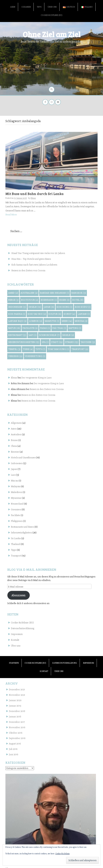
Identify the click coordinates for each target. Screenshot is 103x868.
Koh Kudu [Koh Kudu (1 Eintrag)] (83, 307)
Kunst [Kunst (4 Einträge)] (69, 314)
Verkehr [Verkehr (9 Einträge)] (15, 356)
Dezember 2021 (17, 690)
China (14, 446)
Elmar (33, 198)
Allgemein (16, 423)
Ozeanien (26, 7)
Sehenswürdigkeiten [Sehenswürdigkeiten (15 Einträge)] (24, 342)
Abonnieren (19, 595)
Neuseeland (17, 504)
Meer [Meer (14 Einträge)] (67, 321)
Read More (11, 215)
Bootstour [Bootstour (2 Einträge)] (30, 300)
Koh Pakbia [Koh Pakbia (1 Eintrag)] (17, 314)
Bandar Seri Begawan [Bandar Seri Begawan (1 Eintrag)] (54, 293)
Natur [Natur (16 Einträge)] (14, 328)
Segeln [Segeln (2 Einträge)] (68, 335)
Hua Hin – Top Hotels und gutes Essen (31, 259)
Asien (13, 7)
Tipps (39, 7)
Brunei (14, 440)
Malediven (16, 492)
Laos (13, 475)
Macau (14, 481)
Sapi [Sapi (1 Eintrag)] (32, 335)
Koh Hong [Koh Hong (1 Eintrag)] (64, 307)
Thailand (15, 544)
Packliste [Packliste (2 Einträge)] (30, 328)
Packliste (15, 515)
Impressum (17, 634)
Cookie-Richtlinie (62, 854)
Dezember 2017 (17, 722)
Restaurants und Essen (22, 527)
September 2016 (17, 738)
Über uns (52, 7)
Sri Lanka (16, 538)
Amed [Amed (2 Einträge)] (13, 293)
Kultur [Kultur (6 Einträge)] (55, 314)
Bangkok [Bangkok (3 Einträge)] (79, 293)
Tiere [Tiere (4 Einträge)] (28, 349)
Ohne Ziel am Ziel (51, 34)
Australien (16, 434)
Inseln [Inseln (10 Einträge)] (35, 307)
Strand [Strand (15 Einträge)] (72, 342)
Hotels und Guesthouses (23, 458)
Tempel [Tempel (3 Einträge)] (14, 349)
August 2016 (15, 744)
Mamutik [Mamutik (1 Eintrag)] (52, 321)
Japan (14, 469)
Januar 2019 (15, 706)
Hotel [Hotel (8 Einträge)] (78, 300)
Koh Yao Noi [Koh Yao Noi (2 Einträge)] (37, 314)
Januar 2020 (15, 700)
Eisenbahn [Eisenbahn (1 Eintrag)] (49, 300)
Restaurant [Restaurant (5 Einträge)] (17, 335)
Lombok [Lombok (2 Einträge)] (36, 321)
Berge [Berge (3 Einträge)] (13, 300)
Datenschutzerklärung (23, 628)
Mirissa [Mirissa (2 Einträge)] (81, 321)
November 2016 (17, 727)
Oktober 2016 (16, 733)
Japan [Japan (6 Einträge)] (49, 307)
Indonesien (17, 463)
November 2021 (17, 695)
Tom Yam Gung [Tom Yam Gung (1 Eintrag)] (58, 349)
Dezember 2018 (17, 711)
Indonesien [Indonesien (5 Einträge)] (17, 307)
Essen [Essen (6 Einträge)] (64, 300)
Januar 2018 (15, 717)
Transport (16, 556)
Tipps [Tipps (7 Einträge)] (40, 349)
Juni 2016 (13, 754)
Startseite (14, 663)
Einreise (15, 452)
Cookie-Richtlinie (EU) (52, 15)
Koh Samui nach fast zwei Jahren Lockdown (34, 265)
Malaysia (16, 486)
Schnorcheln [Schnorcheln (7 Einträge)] (49, 335)
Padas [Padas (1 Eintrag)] (45, 328)
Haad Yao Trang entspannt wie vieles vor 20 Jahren (38, 253)
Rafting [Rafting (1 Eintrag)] (75, 328)
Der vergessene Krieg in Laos (36, 378)
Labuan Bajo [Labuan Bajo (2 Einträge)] (17, 321)
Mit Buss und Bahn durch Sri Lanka (34, 194)
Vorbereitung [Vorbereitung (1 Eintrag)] (35, 356)
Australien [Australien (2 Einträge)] (29, 293)
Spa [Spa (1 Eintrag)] (45, 342)
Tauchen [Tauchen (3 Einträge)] (88, 342)
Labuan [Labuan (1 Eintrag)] (84, 314)
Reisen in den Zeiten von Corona (28, 270)
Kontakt (15, 640)
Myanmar (16, 498)
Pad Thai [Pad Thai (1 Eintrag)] (59, 328)
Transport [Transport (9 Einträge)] (80, 349)
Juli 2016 (13, 749)
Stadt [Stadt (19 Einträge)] (57, 342)
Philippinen (17, 521)
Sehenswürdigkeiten (21, 533)
